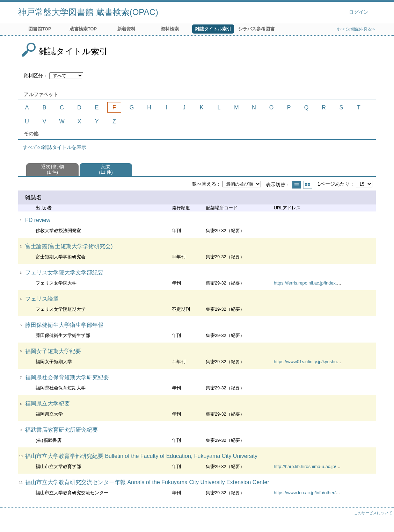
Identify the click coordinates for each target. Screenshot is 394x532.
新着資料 (126, 29)
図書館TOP (40, 29)
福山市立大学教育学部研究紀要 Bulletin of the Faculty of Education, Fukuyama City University (141, 456)
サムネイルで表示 (308, 185)
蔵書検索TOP (83, 29)
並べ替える (204, 184)
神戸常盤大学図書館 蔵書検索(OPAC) (88, 12)
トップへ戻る (382, 520)
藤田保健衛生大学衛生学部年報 (64, 325)
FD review (38, 220)
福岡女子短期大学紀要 (53, 351)
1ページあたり (334, 184)
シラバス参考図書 (256, 29)
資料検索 (170, 29)
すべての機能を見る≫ (356, 29)
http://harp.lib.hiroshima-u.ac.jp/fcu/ (309, 466)
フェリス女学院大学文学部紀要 (64, 272)
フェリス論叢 (42, 299)
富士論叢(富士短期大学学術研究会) (69, 246)
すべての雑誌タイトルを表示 (54, 147)
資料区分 (33, 76)
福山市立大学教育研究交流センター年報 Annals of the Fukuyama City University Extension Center (147, 482)
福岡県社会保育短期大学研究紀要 (67, 377)
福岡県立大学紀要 (48, 404)
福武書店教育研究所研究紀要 (61, 430)
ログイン (359, 12)
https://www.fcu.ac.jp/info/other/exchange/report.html (326, 493)
